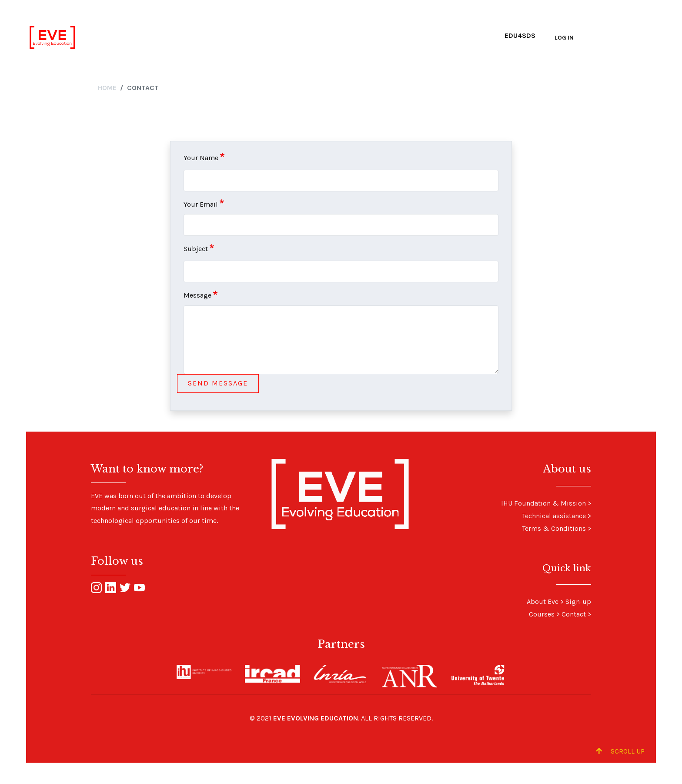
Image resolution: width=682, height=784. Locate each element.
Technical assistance (554, 516)
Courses (542, 614)
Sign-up (578, 601)
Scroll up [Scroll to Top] (620, 751)
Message (197, 295)
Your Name (201, 158)
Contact (574, 614)
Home (107, 88)
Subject (196, 249)
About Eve (543, 601)
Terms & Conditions (554, 528)
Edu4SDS (520, 35)
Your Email (201, 204)
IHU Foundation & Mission (543, 503)
